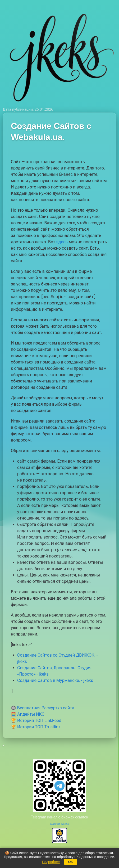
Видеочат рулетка (59, 824)
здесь (62, 242)
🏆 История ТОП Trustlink (36, 727)
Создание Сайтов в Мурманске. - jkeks (55, 680)
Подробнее (51, 862)
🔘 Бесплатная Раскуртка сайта (43, 708)
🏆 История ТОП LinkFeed (36, 721)
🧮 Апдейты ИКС (28, 714)
